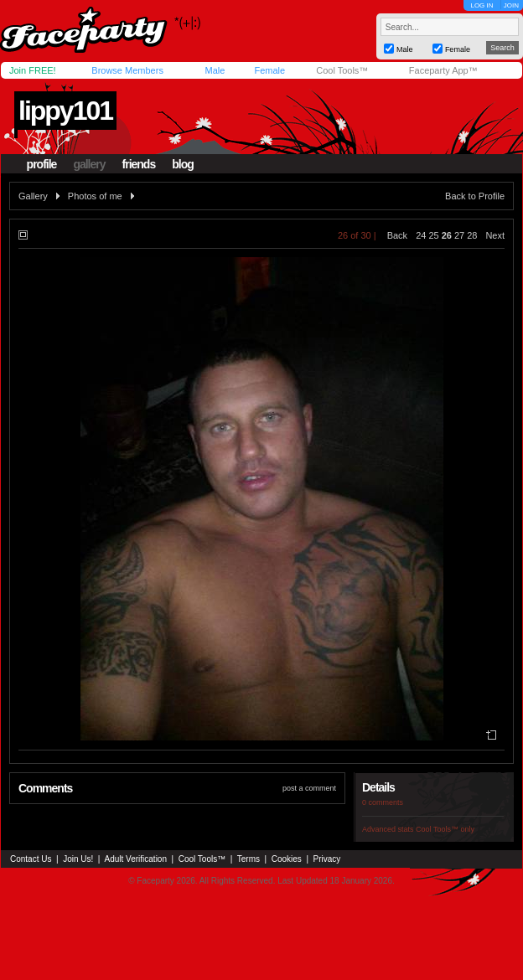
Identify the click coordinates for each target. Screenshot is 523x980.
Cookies (287, 859)
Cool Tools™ (342, 70)
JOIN (511, 5)
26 (447, 235)
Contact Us (31, 859)
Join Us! (78, 859)
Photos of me (95, 196)
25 (433, 235)
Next (495, 235)
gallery (89, 164)
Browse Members (127, 70)
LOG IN (482, 5)
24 (421, 235)
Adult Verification (135, 859)
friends (139, 164)
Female (269, 70)
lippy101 (65, 111)
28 (472, 235)
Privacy (327, 859)
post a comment (309, 788)
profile (42, 164)
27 (459, 235)
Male (215, 70)
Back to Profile (475, 196)
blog (183, 164)
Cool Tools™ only (445, 829)
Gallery (33, 196)
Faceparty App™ (443, 70)
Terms (249, 859)
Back (397, 235)
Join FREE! (33, 70)
